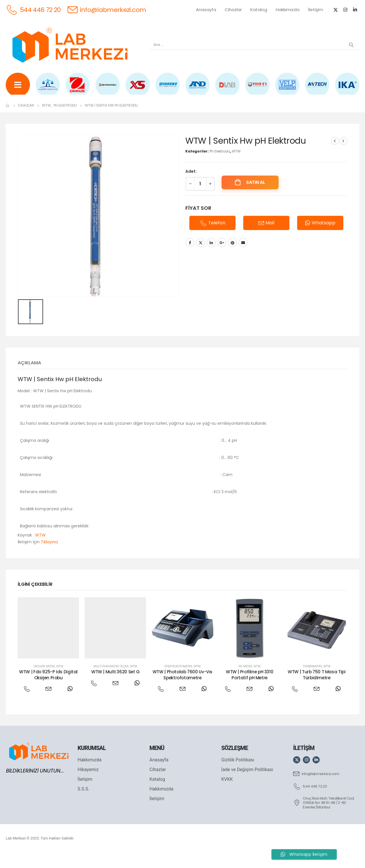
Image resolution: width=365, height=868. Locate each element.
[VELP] (287, 89)
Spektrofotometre (178, 681)
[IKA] (347, 89)
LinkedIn (211, 258)
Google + (222, 258)
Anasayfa (206, 10)
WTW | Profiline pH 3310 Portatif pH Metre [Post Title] (250, 689)
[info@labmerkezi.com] (107, 10)
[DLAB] (227, 89)
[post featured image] (48, 643)
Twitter (200, 258)
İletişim (316, 10)
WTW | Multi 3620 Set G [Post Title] (115, 687)
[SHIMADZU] (108, 89)
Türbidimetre (312, 681)
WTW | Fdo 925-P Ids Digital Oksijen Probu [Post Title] (48, 689)
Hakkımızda (288, 10)
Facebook (190, 258)
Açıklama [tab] (29, 378)
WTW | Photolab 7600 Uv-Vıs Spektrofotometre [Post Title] (182, 689)
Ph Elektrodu (220, 166)
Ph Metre (245, 681)
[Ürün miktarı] (200, 199)
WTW (236, 166)
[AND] (197, 89)
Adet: (191, 186)
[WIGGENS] (168, 89)
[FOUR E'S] (257, 89)
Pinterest (232, 258)
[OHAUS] (78, 89)
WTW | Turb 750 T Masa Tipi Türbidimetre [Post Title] (317, 689)
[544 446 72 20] (33, 10)
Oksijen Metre (44, 681)
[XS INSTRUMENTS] (138, 89)
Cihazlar (233, 10)
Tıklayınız (49, 557)
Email (243, 258)
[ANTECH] (317, 89)
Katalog (259, 10)
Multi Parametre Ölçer (111, 681)
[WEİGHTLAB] (48, 89)
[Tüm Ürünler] (18, 89)
